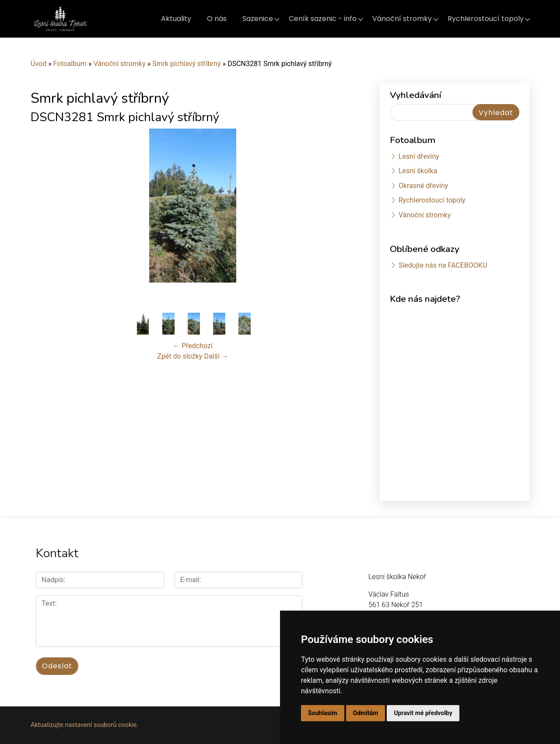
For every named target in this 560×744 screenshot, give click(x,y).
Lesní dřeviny (419, 156)
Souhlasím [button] (323, 713)
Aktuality (176, 19)
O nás (217, 19)
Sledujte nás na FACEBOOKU (443, 265)
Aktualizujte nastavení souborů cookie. (84, 725)
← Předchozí (193, 346)
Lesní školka (418, 171)
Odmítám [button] (366, 713)
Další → (216, 356)
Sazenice (258, 19)
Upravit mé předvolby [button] (423, 713)
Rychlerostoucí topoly (486, 19)
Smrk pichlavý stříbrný (187, 64)
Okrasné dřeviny (423, 186)
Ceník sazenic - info (323, 19)
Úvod (38, 64)
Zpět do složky (180, 356)
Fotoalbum (70, 64)
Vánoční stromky (402, 19)
